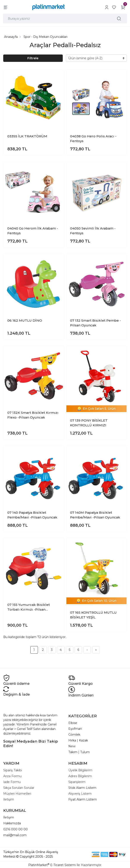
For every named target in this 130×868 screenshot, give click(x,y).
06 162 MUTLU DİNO (25, 320)
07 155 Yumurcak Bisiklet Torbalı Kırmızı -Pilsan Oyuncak (29, 606)
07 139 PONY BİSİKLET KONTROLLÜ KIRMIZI (89, 422)
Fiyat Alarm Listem (83, 799)
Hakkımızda (12, 822)
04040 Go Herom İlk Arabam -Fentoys (33, 230)
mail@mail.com (15, 834)
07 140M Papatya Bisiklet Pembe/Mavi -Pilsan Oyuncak (95, 514)
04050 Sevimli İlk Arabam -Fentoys (93, 230)
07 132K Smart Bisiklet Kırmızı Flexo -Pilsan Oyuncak (33, 414)
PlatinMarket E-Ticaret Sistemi (52, 864)
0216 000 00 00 (16, 828)
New (72, 745)
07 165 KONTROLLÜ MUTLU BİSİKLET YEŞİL (93, 614)
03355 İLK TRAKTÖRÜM (27, 135)
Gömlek (74, 734)
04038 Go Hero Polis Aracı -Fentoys (93, 138)
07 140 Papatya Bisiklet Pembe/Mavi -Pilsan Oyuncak (32, 514)
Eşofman (75, 728)
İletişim (9, 817)
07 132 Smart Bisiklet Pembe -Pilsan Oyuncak (96, 322)
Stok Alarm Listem (82, 787)
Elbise (73, 722)
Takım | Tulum (79, 751)
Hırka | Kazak (78, 740)
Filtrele (33, 57)
